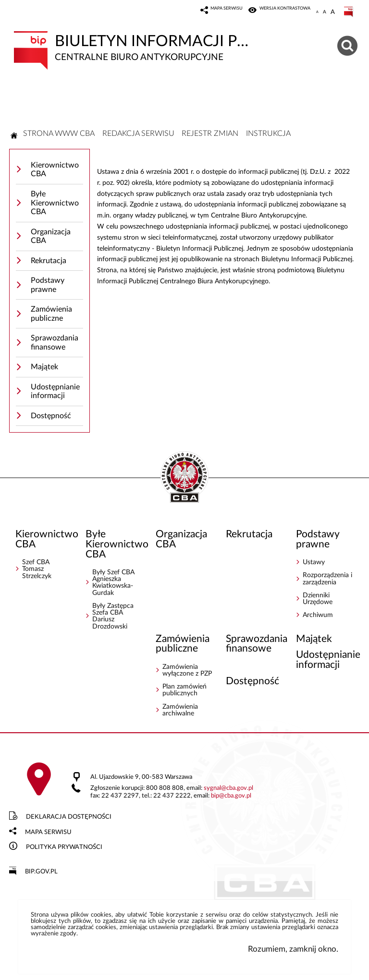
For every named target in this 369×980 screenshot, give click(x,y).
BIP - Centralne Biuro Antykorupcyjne (184, 478)
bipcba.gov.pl (231, 796)
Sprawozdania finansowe (55, 343)
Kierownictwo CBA (55, 170)
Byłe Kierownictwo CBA (55, 203)
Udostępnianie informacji (55, 392)
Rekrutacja (49, 261)
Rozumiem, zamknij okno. (293, 949)
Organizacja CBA (51, 236)
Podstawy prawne (48, 285)
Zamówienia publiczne (51, 314)
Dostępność (51, 416)
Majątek (44, 367)
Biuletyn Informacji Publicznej (134, 47)
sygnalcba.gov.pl (228, 788)
